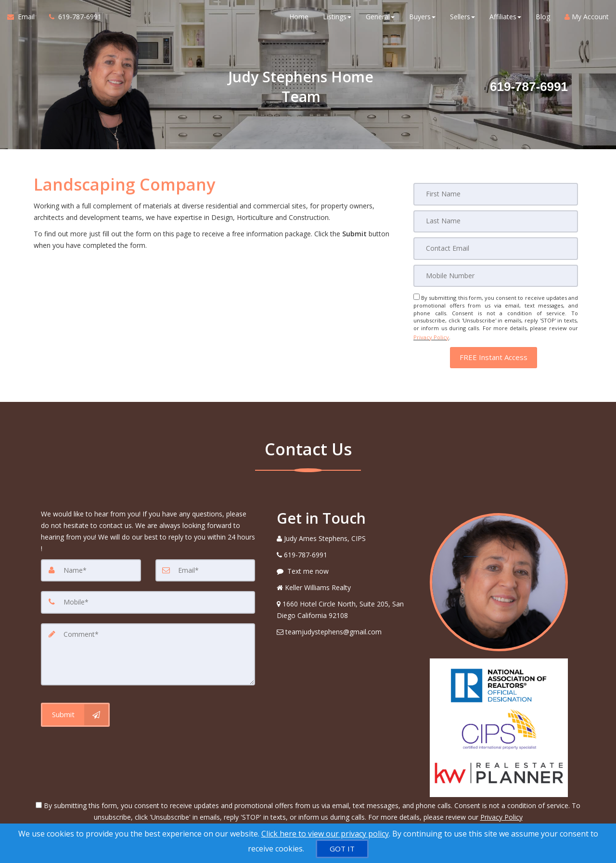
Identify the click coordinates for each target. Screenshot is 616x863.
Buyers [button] (422, 19)
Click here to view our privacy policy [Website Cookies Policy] (325, 834)
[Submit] (75, 708)
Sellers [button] (462, 19)
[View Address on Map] (346, 606)
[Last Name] (496, 221)
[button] (494, 354)
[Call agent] (72, 19)
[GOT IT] (342, 849)
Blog (543, 19)
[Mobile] (496, 275)
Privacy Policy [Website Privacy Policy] (431, 335)
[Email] (496, 248)
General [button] (380, 19)
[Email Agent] (25, 19)
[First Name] (496, 194)
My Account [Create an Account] (587, 19)
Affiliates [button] (505, 19)
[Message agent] (346, 567)
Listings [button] (337, 19)
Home (299, 19)
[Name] (91, 567)
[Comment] (148, 649)
